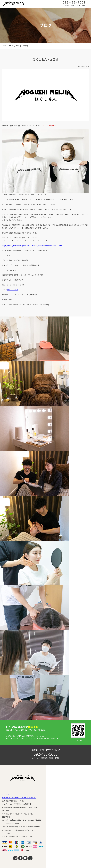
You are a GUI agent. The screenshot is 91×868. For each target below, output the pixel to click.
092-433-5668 (74, 3)
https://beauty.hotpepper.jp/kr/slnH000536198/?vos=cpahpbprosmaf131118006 (32, 245)
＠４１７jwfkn (13, 290)
